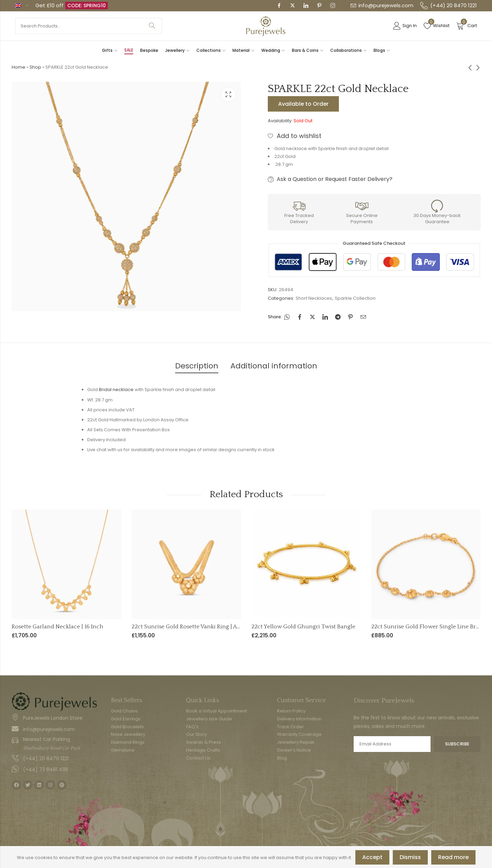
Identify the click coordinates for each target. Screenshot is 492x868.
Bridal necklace (116, 390)
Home (19, 67)
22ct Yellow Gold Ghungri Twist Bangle (303, 627)
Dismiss (410, 857)
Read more (453, 857)
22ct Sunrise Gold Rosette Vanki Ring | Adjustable (196, 627)
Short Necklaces (314, 298)
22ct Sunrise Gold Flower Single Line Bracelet (432, 627)
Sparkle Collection (355, 298)
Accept (372, 857)
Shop (35, 67)
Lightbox (228, 94)
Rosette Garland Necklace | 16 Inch (58, 627)
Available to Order (303, 104)
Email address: (392, 744)
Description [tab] (197, 366)
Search (152, 26)
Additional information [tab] (274, 366)
